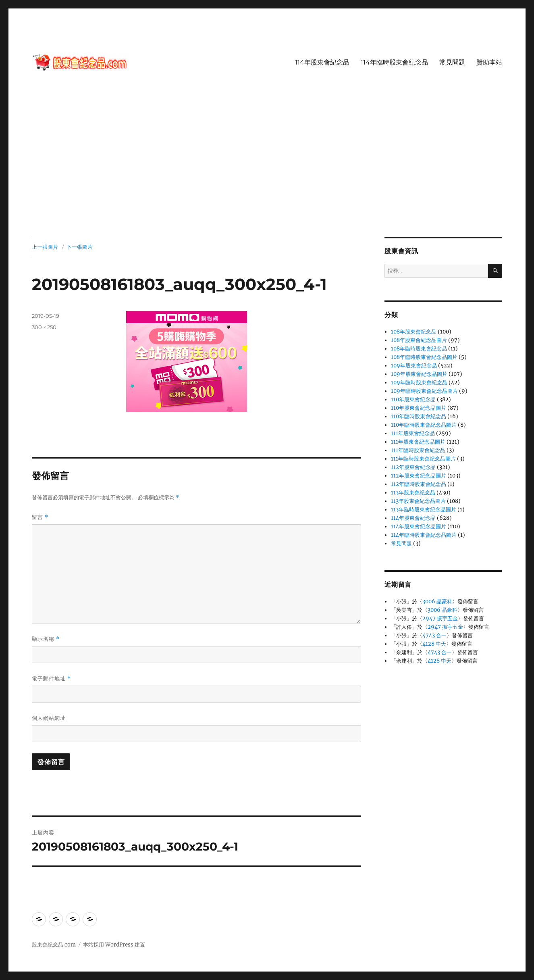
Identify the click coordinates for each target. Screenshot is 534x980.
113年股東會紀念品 (413, 493)
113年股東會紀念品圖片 (418, 501)
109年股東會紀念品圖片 (419, 374)
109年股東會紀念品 (414, 366)
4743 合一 (434, 635)
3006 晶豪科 (437, 602)
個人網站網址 (49, 718)
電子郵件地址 (51, 679)
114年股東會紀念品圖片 (419, 526)
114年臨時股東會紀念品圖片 (424, 535)
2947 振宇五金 (440, 618)
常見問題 (452, 62)
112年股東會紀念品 (413, 467)
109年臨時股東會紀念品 (419, 383)
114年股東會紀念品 (322, 62)
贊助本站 (489, 62)
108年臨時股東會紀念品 (419, 349)
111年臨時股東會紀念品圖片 (423, 459)
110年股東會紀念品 (413, 399)
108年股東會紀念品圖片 (419, 340)
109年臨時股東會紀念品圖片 (424, 391)
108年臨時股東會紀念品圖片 (424, 357)
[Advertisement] (267, 177)
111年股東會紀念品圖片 (418, 442)
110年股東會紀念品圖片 (419, 408)
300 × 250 (44, 327)
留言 (40, 517)
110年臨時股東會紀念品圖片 (424, 425)
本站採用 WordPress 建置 (114, 945)
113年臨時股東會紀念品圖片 (424, 510)
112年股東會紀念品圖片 (419, 476)
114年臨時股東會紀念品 (394, 62)
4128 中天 (434, 644)
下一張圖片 (80, 247)
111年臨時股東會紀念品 (418, 450)
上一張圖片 (45, 247)
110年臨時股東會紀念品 (419, 416)
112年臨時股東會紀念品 (419, 484)
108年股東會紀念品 (414, 332)
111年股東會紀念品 (413, 433)
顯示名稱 (46, 639)
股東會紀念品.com (54, 945)
